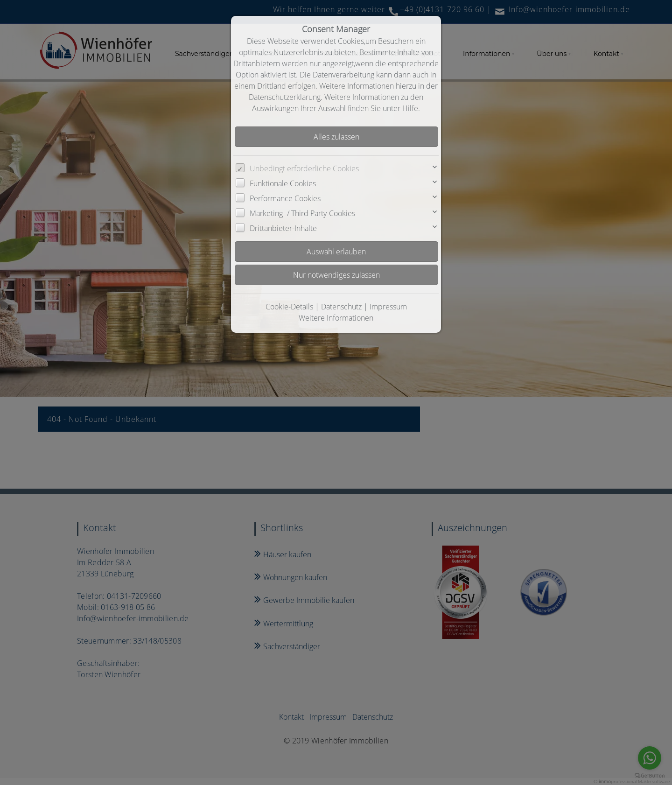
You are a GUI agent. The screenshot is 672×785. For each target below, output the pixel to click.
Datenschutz (341, 307)
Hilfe (410, 108)
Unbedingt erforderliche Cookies (304, 168)
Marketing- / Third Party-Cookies (302, 213)
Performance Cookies (285, 198)
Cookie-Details (289, 307)
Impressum (388, 307)
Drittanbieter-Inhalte (283, 228)
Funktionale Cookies (283, 183)
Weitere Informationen (336, 318)
